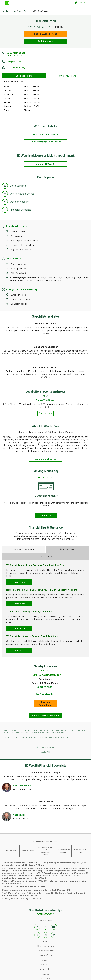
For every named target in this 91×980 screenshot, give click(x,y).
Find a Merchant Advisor (46, 135)
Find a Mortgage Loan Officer (46, 142)
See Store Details (46, 695)
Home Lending (45, 556)
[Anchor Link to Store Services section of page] (5, 186)
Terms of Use (56, 955)
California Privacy (56, 946)
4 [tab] (49, 671)
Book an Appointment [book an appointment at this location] (45, 34)
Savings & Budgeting (24, 549)
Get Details (45, 515)
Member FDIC (46, 752)
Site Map (56, 979)
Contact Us (60, 914)
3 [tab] (47, 671)
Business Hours (24, 76)
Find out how (45, 413)
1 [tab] (42, 671)
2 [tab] (44, 671)
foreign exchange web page (60, 737)
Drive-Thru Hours (67, 76)
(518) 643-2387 (15, 62)
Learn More (19, 582)
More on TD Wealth (45, 164)
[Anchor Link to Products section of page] (5, 202)
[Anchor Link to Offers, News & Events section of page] (5, 194)
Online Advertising (56, 951)
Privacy (56, 941)
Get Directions (46, 41)
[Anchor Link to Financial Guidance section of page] (5, 210)
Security (56, 960)
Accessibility (56, 969)
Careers (56, 974)
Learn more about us (45, 459)
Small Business (67, 549)
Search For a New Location (46, 716)
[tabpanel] (45, 497)
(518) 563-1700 (45, 687)
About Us (56, 965)
